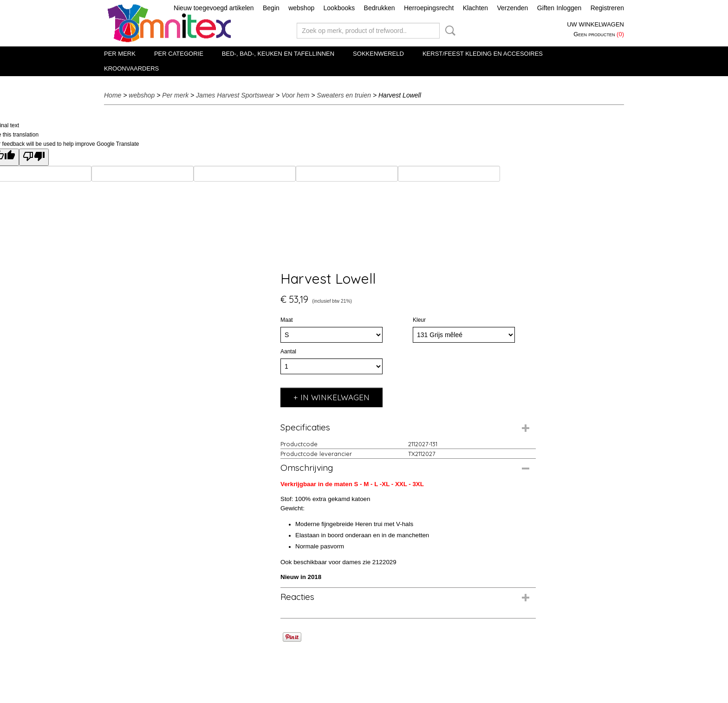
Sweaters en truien (344, 95)
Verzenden (512, 8)
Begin (271, 8)
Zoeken (448, 31)
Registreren (607, 8)
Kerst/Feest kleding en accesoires (483, 54)
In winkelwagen (335, 397)
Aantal (288, 351)
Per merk (120, 54)
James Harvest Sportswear (235, 95)
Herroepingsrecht (429, 8)
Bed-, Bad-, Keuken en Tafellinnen (278, 54)
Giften (546, 8)
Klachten (475, 8)
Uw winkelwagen (595, 24)
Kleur (419, 320)
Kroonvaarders (131, 68)
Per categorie (179, 54)
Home (113, 95)
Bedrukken (380, 8)
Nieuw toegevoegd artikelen (214, 8)
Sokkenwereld (378, 54)
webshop (301, 8)
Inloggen (569, 8)
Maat (287, 320)
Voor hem (295, 95)
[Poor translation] (34, 157)
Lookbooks (339, 8)
